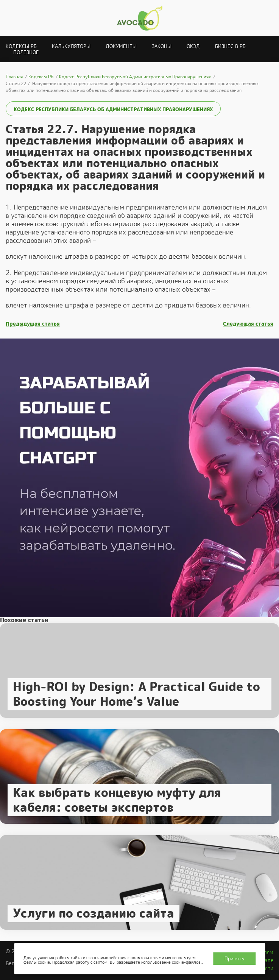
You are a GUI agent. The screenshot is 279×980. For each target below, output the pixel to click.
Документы (121, 46)
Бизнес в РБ (230, 46)
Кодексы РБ (21, 46)
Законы (162, 46)
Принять (234, 959)
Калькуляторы (71, 46)
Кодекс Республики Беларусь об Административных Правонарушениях (113, 109)
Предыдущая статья (33, 324)
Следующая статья (248, 324)
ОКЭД (193, 46)
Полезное (26, 52)
